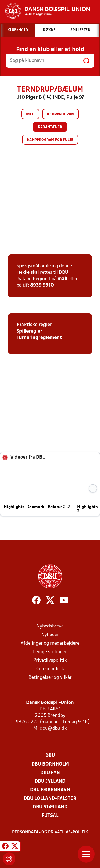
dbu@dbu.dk (53, 728)
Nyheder (50, 635)
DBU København (50, 790)
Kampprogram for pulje (50, 140)
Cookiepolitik (50, 669)
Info (30, 114)
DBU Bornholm (50, 764)
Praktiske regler (34, 325)
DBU (50, 756)
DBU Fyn (50, 773)
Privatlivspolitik (50, 660)
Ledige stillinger (50, 652)
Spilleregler (29, 331)
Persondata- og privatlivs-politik (50, 832)
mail (62, 279)
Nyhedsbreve (50, 626)
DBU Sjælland (50, 807)
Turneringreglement (39, 338)
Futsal (50, 816)
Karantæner (50, 127)
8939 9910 (42, 285)
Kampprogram (61, 114)
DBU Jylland (50, 781)
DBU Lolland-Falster (50, 799)
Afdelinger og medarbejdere (50, 643)
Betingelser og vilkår (50, 678)
